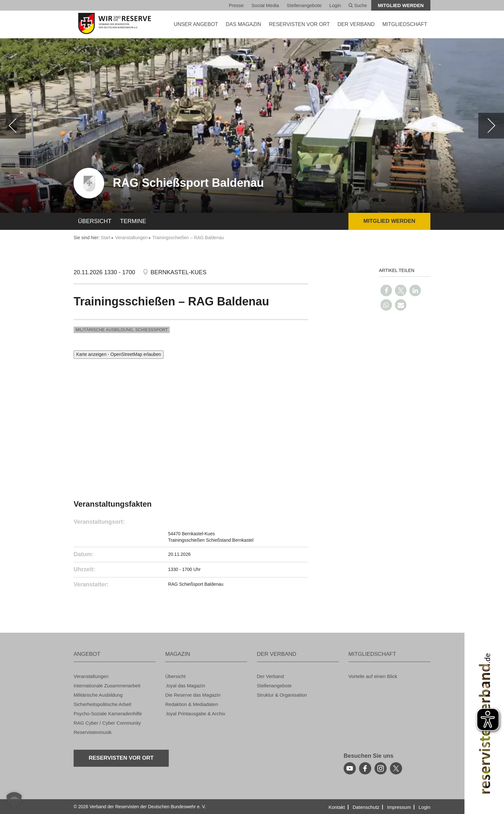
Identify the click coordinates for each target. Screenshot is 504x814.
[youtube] (350, 768)
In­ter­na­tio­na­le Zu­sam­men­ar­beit (107, 686)
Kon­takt (337, 807)
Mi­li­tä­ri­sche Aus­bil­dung (98, 695)
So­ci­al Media (265, 5)
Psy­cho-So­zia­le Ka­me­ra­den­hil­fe (108, 714)
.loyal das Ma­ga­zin (185, 686)
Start (106, 238)
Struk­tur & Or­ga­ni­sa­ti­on (282, 695)
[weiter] (491, 126)
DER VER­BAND (356, 24)
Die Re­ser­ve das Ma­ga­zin (193, 695)
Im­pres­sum (399, 807)
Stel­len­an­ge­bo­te (304, 5)
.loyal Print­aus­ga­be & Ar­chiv (195, 714)
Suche (358, 5)
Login (335, 5)
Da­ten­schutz (366, 807)
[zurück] (13, 126)
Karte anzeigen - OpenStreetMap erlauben (119, 354)
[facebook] (365, 768)
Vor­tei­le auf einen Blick (373, 676)
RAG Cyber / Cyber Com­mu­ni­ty (107, 723)
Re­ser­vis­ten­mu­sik (93, 732)
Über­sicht (95, 221)
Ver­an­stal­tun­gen (131, 238)
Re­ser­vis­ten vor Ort (299, 24)
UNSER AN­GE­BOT (196, 24)
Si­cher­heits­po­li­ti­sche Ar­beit (102, 704)
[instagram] (381, 768)
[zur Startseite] (115, 23)
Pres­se (236, 5)
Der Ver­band (270, 676)
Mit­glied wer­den (401, 5)
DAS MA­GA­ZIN (243, 24)
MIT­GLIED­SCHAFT (405, 24)
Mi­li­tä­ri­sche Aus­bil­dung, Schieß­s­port (122, 330)
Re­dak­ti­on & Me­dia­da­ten (192, 704)
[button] (386, 290)
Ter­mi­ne (133, 221)
